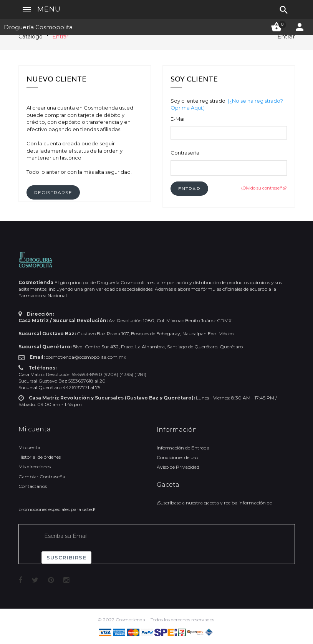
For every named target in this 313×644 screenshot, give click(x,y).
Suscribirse (66, 557)
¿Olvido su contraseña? (264, 188)
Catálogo (31, 37)
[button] (189, 189)
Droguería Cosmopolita (38, 27)
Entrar (60, 37)
